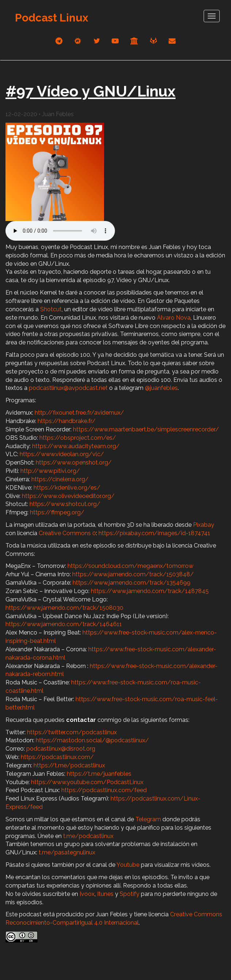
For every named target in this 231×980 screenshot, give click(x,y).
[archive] (134, 41)
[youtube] (115, 41)
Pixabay (204, 525)
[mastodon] (78, 41)
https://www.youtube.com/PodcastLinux (87, 782)
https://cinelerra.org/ (60, 479)
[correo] (172, 41)
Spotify (130, 894)
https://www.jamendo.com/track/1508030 (64, 608)
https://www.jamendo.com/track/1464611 (64, 624)
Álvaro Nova (174, 318)
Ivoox (87, 894)
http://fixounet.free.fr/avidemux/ (79, 413)
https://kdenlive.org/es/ (67, 488)
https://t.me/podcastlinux (69, 765)
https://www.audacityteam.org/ (76, 446)
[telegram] (59, 41)
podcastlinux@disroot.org (61, 749)
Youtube (128, 865)
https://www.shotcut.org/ (65, 504)
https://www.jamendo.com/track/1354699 (132, 583)
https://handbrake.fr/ (67, 421)
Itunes (105, 894)
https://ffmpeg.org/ (57, 512)
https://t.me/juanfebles (99, 774)
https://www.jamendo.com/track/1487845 (150, 591)
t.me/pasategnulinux (67, 852)
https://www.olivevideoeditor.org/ (68, 496)
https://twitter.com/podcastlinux (72, 732)
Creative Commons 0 (67, 533)
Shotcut (51, 309)
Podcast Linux (52, 18)
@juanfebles (161, 388)
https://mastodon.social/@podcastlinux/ (92, 740)
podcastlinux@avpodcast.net (68, 388)
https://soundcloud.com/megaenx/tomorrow (130, 566)
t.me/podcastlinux (88, 836)
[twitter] (97, 41)
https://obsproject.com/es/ (78, 438)
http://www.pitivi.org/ (50, 471)
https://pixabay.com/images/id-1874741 (154, 533)
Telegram (148, 819)
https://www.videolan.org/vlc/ (62, 454)
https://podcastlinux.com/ (57, 757)
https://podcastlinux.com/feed (104, 790)
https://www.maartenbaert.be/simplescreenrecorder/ (146, 429)
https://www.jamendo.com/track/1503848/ (133, 574)
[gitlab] (153, 41)
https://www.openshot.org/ (74, 463)
